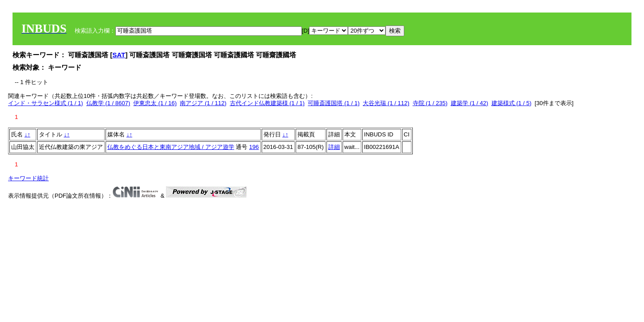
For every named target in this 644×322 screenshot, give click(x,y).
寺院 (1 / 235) (430, 103)
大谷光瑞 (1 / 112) (386, 103)
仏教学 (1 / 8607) (108, 103)
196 (254, 147)
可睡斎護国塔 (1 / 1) (334, 103)
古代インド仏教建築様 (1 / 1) (267, 103)
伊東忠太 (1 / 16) (155, 103)
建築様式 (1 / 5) (512, 103)
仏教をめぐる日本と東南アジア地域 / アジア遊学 (171, 147)
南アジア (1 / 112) (203, 103)
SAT (119, 55)
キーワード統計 (28, 178)
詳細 (334, 147)
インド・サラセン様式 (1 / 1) (46, 103)
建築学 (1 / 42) (470, 103)
